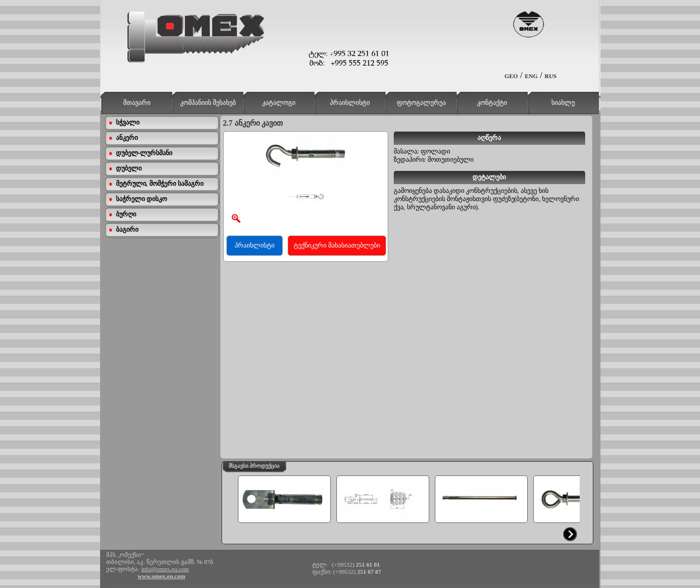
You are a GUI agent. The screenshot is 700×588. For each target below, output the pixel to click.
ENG (531, 76)
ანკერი (127, 138)
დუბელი (129, 168)
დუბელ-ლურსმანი (144, 153)
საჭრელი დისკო (141, 199)
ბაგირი (127, 230)
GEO (511, 76)
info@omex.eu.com (165, 569)
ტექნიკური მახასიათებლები (337, 245)
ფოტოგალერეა (421, 103)
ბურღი (126, 214)
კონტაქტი (492, 103)
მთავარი (137, 103)
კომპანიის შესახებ (208, 103)
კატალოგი (279, 103)
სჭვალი (128, 122)
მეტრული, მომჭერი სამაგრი (160, 184)
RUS (551, 76)
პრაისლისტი (350, 103)
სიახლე (563, 103)
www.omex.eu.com (162, 576)
